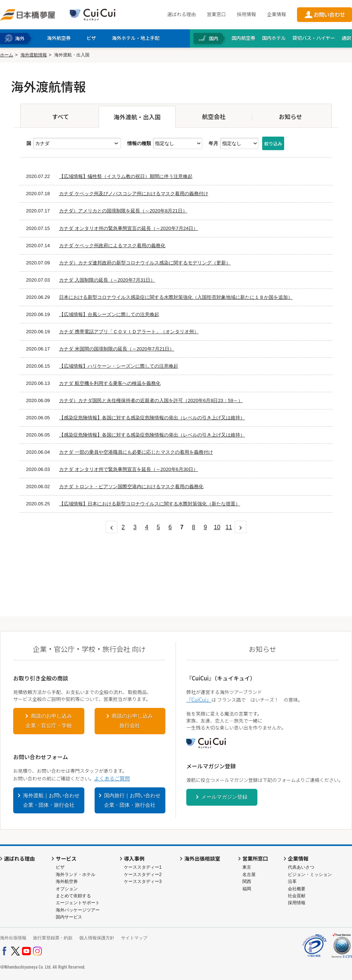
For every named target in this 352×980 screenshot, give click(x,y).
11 (229, 527)
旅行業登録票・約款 (53, 938)
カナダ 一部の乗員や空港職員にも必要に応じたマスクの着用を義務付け (136, 452)
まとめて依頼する (73, 896)
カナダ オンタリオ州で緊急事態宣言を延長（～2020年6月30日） (129, 469)
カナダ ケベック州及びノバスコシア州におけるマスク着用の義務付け (134, 194)
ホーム (7, 55)
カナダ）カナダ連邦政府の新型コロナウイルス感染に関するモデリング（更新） (145, 263)
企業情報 (276, 14)
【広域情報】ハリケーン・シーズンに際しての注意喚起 (119, 366)
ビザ (60, 867)
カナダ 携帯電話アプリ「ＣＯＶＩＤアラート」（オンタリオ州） (129, 332)
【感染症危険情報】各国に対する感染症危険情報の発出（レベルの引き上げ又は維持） (152, 418)
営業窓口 (216, 14)
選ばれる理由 (181, 14)
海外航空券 (67, 881)
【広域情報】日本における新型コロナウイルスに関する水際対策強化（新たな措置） (150, 504)
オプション (67, 889)
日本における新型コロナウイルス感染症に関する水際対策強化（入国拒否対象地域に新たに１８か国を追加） (176, 297)
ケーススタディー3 (143, 881)
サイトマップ (134, 938)
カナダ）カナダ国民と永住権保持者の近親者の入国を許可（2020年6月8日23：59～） (151, 400)
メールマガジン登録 (224, 797)
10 (217, 527)
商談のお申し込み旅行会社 (132, 721)
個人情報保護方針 (97, 938)
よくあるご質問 (112, 778)
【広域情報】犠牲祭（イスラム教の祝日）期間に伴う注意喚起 (126, 176)
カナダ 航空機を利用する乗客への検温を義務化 (110, 383)
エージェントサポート (78, 903)
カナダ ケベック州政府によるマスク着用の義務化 (112, 246)
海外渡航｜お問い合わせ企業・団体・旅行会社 (51, 800)
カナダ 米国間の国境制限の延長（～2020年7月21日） (117, 349)
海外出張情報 (13, 938)
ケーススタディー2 (143, 875)
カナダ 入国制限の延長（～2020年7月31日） (107, 280)
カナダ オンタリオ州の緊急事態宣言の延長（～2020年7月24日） (129, 228)
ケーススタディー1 (143, 867)
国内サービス (69, 917)
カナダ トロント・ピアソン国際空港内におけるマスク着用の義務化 (131, 487)
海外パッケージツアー (78, 910)
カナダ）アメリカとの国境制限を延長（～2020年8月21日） (123, 211)
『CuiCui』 (199, 699)
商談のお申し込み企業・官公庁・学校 (49, 721)
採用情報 (246, 14)
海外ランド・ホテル (76, 875)
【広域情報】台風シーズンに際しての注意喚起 (109, 314)
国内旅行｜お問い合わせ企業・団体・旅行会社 (132, 800)
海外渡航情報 (34, 55)
